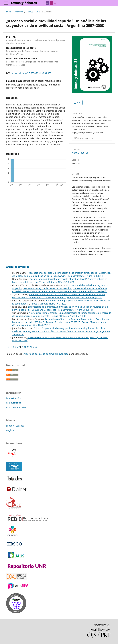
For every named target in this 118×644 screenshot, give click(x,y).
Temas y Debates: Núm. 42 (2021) (85, 276)
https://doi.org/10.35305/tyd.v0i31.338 (31, 73)
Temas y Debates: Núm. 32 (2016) (57, 282)
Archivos (19, 12)
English (10, 430)
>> (36, 347)
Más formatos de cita (84, 138)
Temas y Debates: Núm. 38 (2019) (75, 310)
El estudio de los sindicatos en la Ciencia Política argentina (58, 337)
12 (31, 347)
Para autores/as (13, 403)
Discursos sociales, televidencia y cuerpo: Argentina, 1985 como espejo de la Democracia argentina (61, 287)
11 (28, 347)
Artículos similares (18, 267)
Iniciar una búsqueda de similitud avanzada (46, 354)
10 (25, 347)
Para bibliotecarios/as (16, 407)
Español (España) (15, 426)
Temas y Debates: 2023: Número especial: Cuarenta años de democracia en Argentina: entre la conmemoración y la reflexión (60, 290)
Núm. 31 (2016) (34, 12)
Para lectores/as (14, 398)
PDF (78, 103)
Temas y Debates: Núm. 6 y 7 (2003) (49, 304)
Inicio (9, 12)
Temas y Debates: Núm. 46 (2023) (84, 298)
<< (7, 347)
